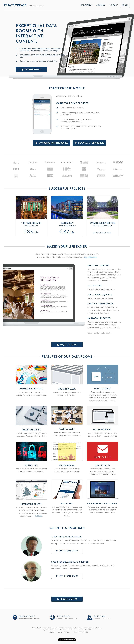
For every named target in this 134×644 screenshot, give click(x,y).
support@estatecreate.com (29, 619)
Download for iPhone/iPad (52, 143)
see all (90, 257)
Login (125, 5)
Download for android (90, 143)
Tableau (39, 516)
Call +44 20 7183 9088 (102, 619)
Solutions (87, 5)
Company (101, 5)
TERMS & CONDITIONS (80, 632)
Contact (114, 5)
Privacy (67, 632)
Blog (60, 632)
